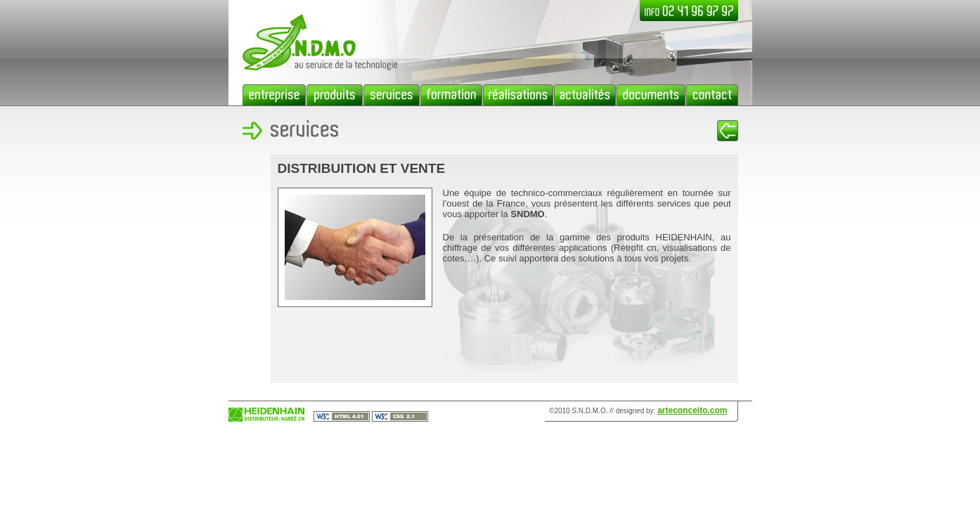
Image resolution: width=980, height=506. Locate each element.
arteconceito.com (692, 410)
